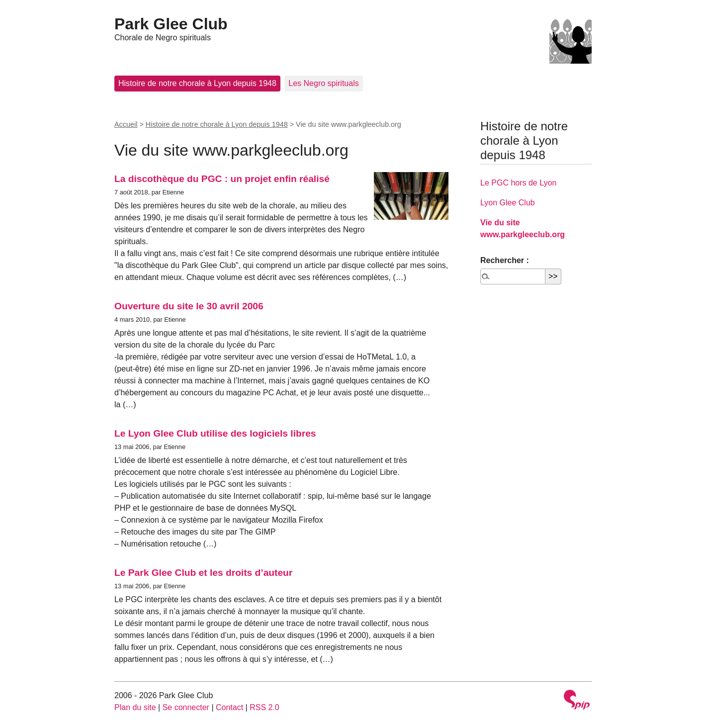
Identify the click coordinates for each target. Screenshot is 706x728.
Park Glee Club (171, 24)
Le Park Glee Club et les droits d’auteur (203, 573)
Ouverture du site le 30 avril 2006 (189, 306)
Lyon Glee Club (508, 203)
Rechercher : (505, 260)
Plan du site (135, 707)
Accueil (126, 124)
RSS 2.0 (265, 707)
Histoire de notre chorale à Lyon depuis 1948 (197, 83)
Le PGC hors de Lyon (518, 183)
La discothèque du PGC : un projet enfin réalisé (222, 179)
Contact (229, 707)
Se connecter (186, 707)
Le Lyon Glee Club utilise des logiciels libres (215, 433)
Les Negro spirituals (323, 83)
